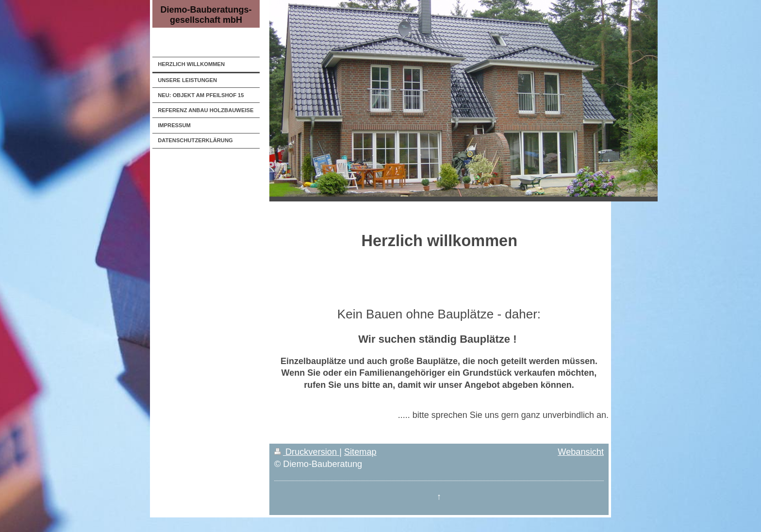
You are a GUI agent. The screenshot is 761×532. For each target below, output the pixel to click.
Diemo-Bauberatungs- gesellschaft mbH (206, 15)
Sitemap (360, 452)
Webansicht (581, 452)
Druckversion (307, 452)
